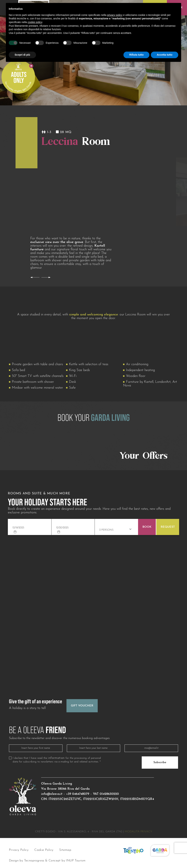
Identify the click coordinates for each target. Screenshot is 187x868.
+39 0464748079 (78, 794)
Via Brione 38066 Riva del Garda (65, 789)
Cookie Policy (44, 850)
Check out (63, 521)
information (56, 758)
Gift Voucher (82, 706)
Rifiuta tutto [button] (137, 55)
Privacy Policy (19, 850)
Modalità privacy (138, 832)
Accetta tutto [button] (165, 55)
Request (168, 527)
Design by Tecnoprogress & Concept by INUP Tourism (47, 861)
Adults (104, 524)
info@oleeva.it (52, 794)
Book (147, 527)
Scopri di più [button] (22, 55)
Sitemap (65, 850)
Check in (19, 521)
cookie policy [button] (35, 22)
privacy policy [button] (115, 15)
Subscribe (160, 762)
